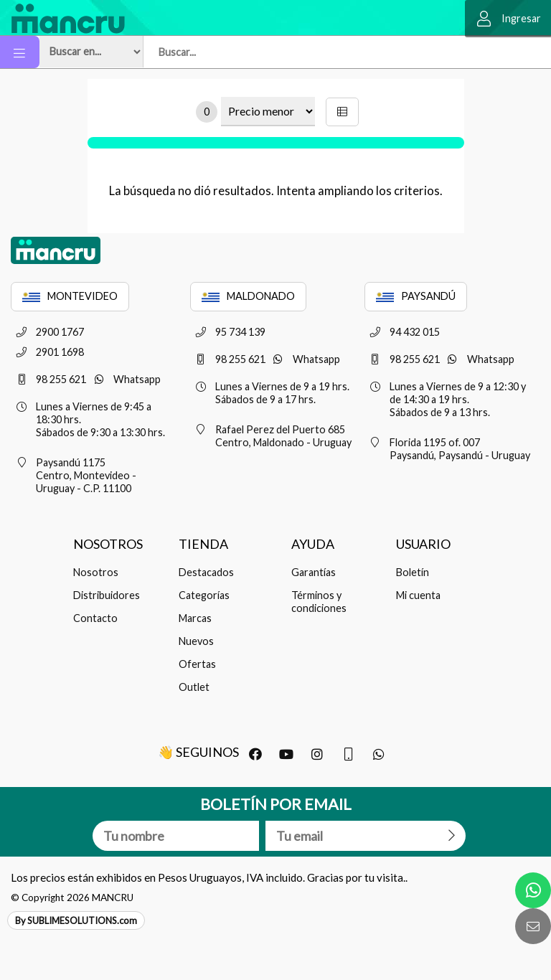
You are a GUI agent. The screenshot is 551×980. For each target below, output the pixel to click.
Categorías (204, 595)
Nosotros (96, 572)
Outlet (194, 687)
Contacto (95, 618)
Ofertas (197, 664)
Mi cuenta (418, 595)
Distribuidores (107, 595)
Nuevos (196, 641)
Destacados (206, 572)
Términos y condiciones (319, 602)
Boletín (413, 572)
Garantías (314, 572)
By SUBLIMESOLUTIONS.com (76, 920)
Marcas (195, 618)
